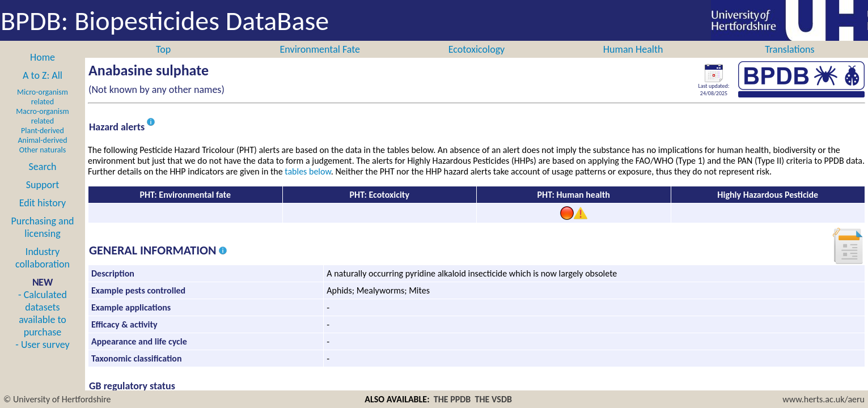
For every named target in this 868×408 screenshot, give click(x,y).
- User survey (42, 345)
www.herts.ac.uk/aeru (823, 399)
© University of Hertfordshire (57, 399)
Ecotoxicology (477, 49)
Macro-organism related (42, 116)
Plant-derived (43, 131)
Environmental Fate (320, 49)
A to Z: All (43, 75)
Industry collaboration (43, 258)
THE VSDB (494, 399)
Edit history (43, 203)
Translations (789, 49)
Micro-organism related (43, 97)
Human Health (633, 49)
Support (43, 185)
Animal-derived (43, 140)
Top (163, 49)
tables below (308, 171)
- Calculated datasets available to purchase (43, 313)
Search (43, 167)
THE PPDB (452, 399)
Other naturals (43, 150)
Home (43, 57)
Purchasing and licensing (42, 227)
